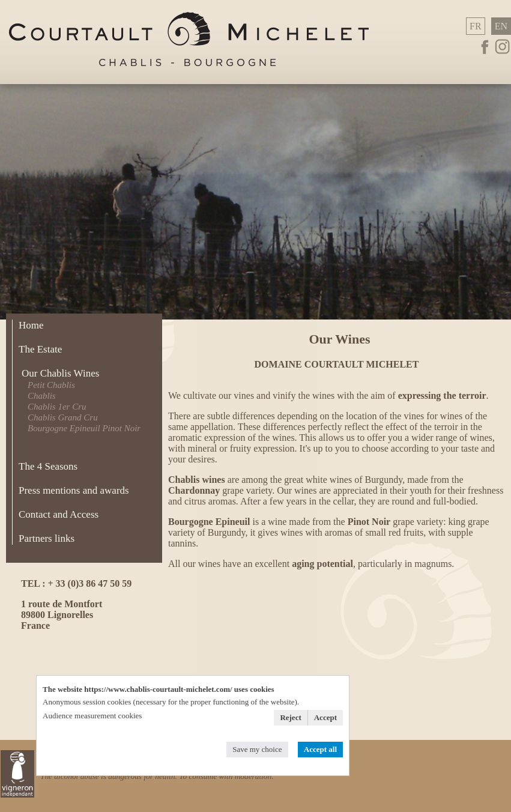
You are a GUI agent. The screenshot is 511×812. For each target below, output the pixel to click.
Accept (325, 717)
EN (501, 26)
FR (476, 26)
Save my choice (257, 749)
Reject (290, 717)
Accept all (320, 749)
